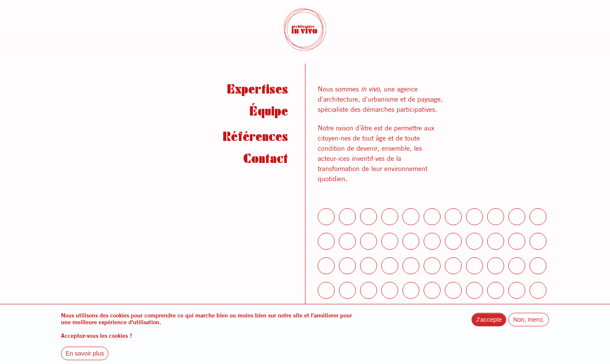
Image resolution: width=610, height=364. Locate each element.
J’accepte (489, 326)
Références (255, 139)
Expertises (258, 91)
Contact (266, 161)
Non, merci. (529, 326)
